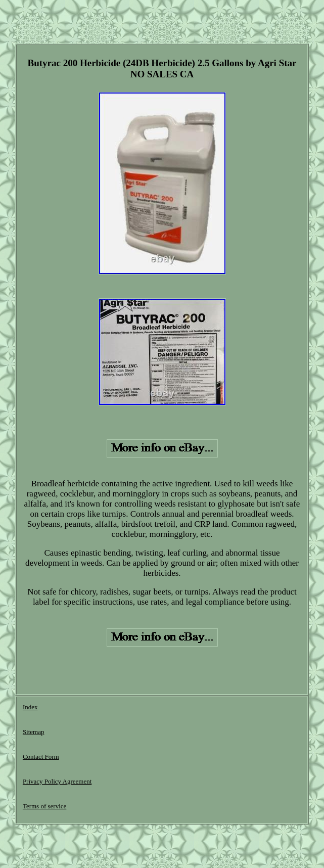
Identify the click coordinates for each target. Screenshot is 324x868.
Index (30, 707)
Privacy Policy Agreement (57, 781)
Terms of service (44, 806)
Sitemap (34, 732)
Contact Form (41, 757)
